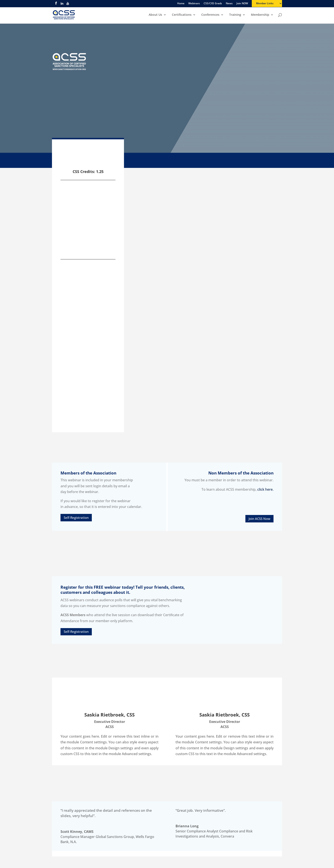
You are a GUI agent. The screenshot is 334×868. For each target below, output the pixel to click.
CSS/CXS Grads (213, 4)
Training (235, 15)
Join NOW (242, 4)
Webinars (194, 4)
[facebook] (56, 4)
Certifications (182, 15)
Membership (260, 15)
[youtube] (68, 5)
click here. (265, 489)
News (229, 4)
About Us (155, 15)
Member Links (265, 4)
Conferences (210, 15)
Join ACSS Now (259, 519)
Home (181, 4)
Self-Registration (76, 518)
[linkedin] (62, 5)
